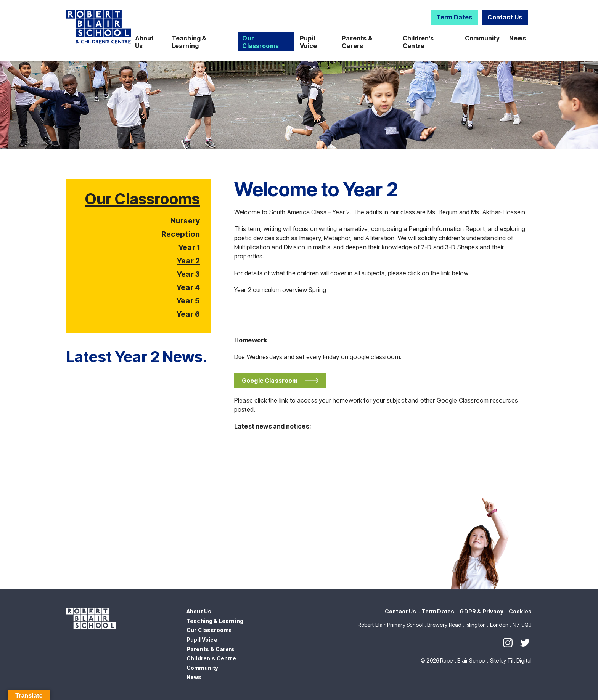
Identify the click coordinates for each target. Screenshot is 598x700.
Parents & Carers (357, 42)
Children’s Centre (418, 42)
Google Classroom (272, 381)
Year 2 (188, 261)
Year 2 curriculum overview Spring (280, 290)
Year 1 (189, 247)
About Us (145, 42)
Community (482, 38)
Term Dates (454, 17)
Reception (181, 234)
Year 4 (188, 287)
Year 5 (188, 301)
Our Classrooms (260, 42)
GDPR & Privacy (481, 611)
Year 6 (188, 314)
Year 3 (188, 274)
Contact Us (505, 17)
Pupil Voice (308, 42)
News (518, 38)
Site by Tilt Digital (511, 661)
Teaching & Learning (189, 42)
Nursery (185, 221)
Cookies (520, 611)
